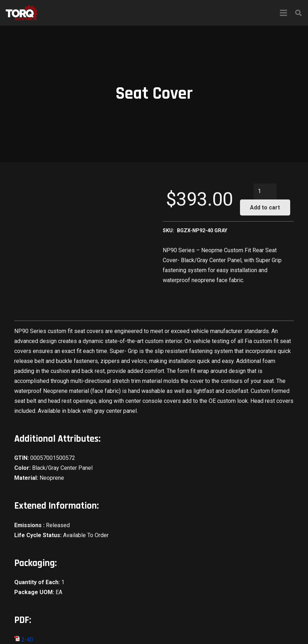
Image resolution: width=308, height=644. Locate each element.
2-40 (24, 640)
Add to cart (265, 207)
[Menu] (283, 13)
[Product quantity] (265, 191)
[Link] (22, 13)
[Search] (298, 13)
